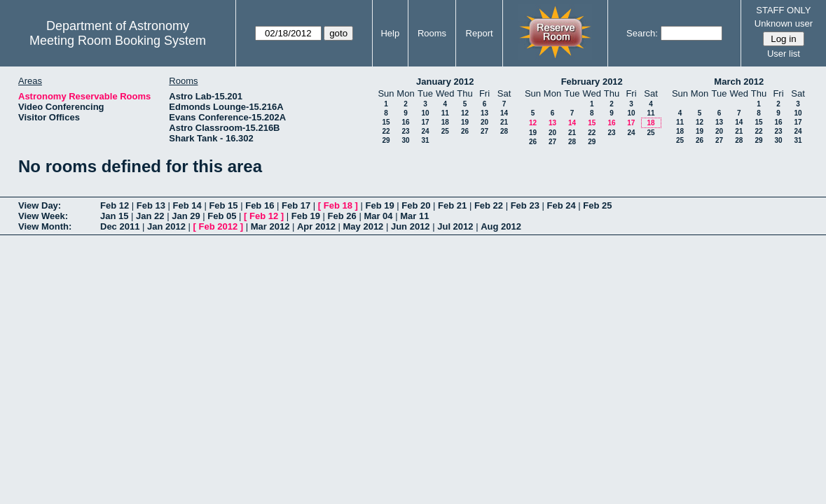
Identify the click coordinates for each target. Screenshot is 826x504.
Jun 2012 (411, 226)
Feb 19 (379, 205)
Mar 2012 (270, 226)
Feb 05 (222, 216)
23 (405, 131)
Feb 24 (561, 205)
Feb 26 (342, 216)
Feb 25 (597, 205)
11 (445, 113)
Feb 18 (338, 205)
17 (425, 122)
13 (484, 113)
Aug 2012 (501, 226)
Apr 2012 (316, 226)
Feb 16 (260, 205)
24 (425, 131)
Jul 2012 (455, 226)
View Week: (43, 216)
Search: (642, 33)
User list (784, 54)
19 (465, 122)
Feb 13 (151, 205)
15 (386, 122)
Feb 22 (489, 205)
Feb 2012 (219, 226)
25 (445, 131)
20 (484, 122)
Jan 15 (114, 216)
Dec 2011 (120, 226)
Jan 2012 (166, 226)
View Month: (45, 226)
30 (405, 140)
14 (504, 113)
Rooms (432, 33)
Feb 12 (115, 205)
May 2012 (364, 226)
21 (504, 122)
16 (405, 122)
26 (465, 131)
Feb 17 (296, 205)
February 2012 (592, 82)
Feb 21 (452, 205)
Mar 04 (378, 216)
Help (390, 33)
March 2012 (739, 82)
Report (480, 33)
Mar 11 (414, 216)
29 (386, 140)
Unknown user (784, 23)
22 (386, 131)
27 (484, 131)
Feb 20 (416, 205)
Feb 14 (187, 205)
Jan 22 (150, 216)
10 (425, 113)
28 (504, 131)
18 (445, 122)
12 (465, 113)
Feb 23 (525, 205)
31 (425, 140)
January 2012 (445, 82)
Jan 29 (186, 216)
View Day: (40, 205)
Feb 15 (223, 205)
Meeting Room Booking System (118, 41)
